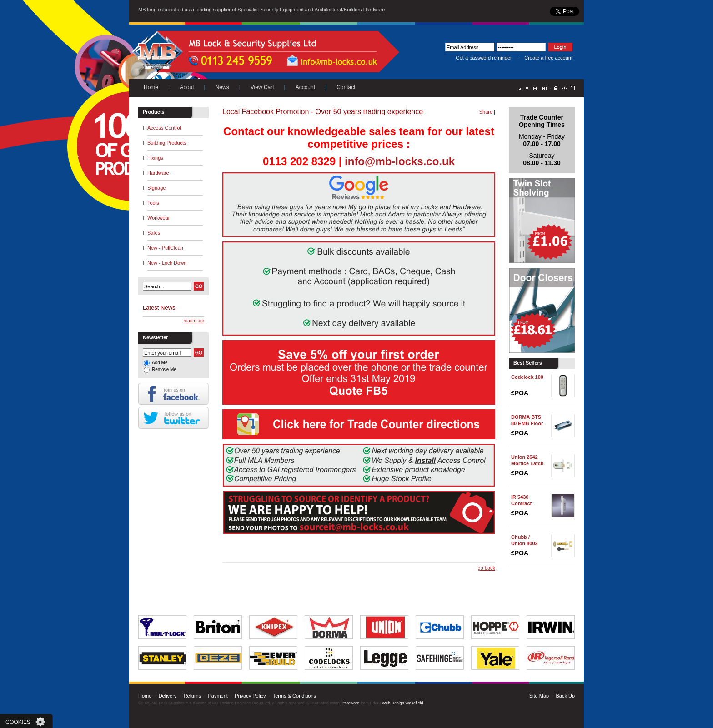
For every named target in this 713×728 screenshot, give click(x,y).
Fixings (155, 158)
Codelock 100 (527, 377)
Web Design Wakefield (403, 703)
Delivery (168, 696)
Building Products (167, 143)
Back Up (565, 696)
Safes (154, 233)
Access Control (164, 128)
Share (486, 112)
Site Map (539, 696)
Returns (193, 696)
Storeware (350, 703)
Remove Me (164, 369)
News (222, 87)
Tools (153, 203)
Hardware (158, 173)
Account (305, 87)
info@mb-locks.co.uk (400, 161)
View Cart (262, 87)
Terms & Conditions (294, 696)
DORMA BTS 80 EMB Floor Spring (527, 423)
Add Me (160, 363)
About (187, 87)
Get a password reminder (484, 58)
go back (486, 568)
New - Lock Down (167, 263)
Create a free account (548, 58)
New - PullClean (165, 248)
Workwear (158, 218)
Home (151, 87)
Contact (346, 87)
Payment (218, 696)
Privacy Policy (250, 696)
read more (194, 321)
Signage (156, 188)
